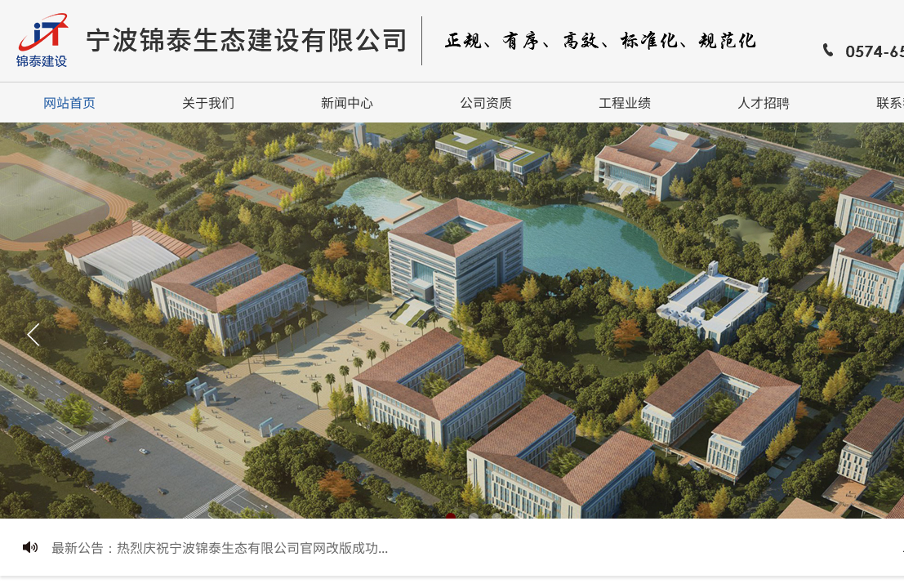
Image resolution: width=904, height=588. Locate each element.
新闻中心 (347, 102)
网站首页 (69, 102)
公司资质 (486, 102)
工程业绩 (625, 102)
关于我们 (208, 102)
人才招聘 (764, 102)
